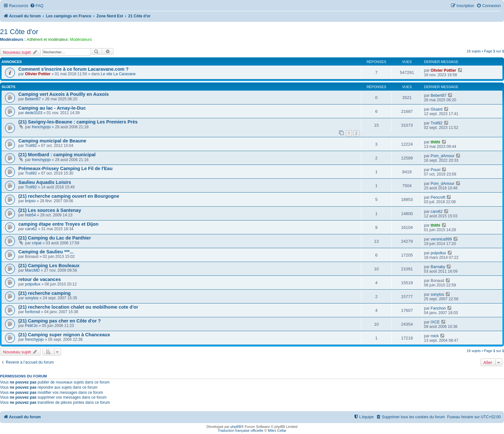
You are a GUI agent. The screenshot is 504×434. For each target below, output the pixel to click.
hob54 (31, 215)
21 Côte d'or (19, 32)
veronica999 (441, 239)
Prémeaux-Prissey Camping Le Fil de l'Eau (65, 168)
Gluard (437, 109)
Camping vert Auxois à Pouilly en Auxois (63, 94)
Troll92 (437, 123)
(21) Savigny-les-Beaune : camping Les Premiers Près (78, 122)
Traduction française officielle (240, 430)
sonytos (32, 298)
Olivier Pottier (38, 74)
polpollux (438, 253)
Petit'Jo (31, 326)
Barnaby (438, 267)
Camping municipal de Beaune (52, 141)
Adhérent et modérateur (47, 40)
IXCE (435, 322)
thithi (436, 142)
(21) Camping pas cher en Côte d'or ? (60, 321)
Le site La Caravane (118, 74)
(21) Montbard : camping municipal (57, 155)
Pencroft (438, 197)
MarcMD (32, 270)
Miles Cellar (277, 430)
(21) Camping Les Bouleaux (49, 266)
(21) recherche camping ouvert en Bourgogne (69, 196)
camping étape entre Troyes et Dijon (58, 224)
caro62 (437, 212)
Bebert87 (33, 99)
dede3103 (34, 113)
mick (435, 336)
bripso (30, 201)
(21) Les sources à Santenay (50, 210)
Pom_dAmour (443, 156)
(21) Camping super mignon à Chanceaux (64, 335)
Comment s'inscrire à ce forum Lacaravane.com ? (73, 69)
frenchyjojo (41, 127)
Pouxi (436, 170)
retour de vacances (40, 279)
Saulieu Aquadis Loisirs (45, 182)
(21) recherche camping (45, 293)
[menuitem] (37, 6)
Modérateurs (81, 40)
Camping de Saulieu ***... (46, 252)
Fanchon (438, 308)
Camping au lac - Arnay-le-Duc (52, 108)
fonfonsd (32, 312)
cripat (37, 243)
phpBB (236, 427)
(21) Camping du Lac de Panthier (55, 238)
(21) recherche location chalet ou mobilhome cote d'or (78, 307)
